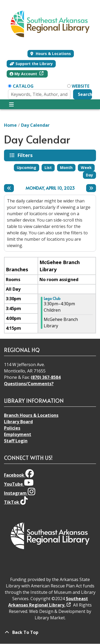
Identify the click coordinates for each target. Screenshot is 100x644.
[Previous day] (9, 188)
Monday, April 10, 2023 (50, 188)
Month (66, 168)
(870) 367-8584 (46, 377)
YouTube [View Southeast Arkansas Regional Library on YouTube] (19, 484)
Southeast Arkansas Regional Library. (48, 602)
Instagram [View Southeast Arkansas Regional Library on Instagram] (20, 493)
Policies (12, 428)
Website (81, 86)
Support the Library (31, 64)
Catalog (23, 86)
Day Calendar (35, 125)
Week (86, 168)
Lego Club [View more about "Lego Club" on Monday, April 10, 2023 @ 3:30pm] (52, 299)
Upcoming (27, 168)
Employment (18, 434)
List (48, 168)
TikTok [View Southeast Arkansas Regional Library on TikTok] (16, 502)
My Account (24, 74)
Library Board (18, 422)
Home (10, 125)
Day (89, 175)
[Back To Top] (50, 632)
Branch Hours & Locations (31, 415)
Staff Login (16, 441)
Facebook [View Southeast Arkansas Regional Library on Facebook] (19, 475)
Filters (26, 155)
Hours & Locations (53, 54)
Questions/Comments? (29, 384)
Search (85, 94)
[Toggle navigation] (11, 104)
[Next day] (91, 188)
